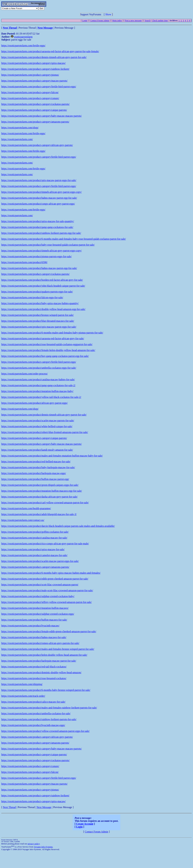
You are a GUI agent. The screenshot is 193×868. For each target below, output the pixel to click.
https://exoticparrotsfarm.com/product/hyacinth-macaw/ (30, 626)
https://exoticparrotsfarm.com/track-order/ (23, 696)
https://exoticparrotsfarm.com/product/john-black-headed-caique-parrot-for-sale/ (43, 286)
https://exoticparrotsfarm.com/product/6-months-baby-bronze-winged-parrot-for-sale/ (46, 690)
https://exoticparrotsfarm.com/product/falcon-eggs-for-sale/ (32, 297)
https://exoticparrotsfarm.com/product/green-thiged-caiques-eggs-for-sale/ (40, 485)
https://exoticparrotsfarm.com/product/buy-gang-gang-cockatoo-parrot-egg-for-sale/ (45, 356)
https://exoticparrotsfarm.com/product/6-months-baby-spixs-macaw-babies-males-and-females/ (51, 573)
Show (108, 14)
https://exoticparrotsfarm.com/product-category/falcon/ (30, 92)
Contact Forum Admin (100, 20)
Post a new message (133, 20)
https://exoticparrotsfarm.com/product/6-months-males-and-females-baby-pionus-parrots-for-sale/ (52, 333)
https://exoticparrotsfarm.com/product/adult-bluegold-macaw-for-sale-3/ (39, 514)
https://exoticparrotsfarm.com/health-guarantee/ (26, 508)
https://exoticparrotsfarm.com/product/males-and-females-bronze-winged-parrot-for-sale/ (48, 649)
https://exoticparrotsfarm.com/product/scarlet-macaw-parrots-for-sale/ (38, 420)
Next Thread (9, 807)
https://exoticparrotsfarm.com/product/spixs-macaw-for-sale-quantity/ (38, 221)
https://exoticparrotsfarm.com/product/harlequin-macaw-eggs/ (34, 473)
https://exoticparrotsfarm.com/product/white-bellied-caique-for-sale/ (37, 426)
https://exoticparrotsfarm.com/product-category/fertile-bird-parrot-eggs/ (39, 87)
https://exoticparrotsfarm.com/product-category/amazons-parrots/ (35, 122)
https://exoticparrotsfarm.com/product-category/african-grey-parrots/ (37, 145)
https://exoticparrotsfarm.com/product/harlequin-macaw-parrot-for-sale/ (39, 661)
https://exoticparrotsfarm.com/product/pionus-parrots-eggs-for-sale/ (37, 256)
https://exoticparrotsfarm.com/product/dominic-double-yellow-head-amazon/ (41, 672)
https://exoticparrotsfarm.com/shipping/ (22, 684)
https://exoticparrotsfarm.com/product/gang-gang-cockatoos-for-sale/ (37, 227)
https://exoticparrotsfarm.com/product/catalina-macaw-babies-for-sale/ (38, 379)
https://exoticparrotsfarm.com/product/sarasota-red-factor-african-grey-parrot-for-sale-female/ (50, 51)
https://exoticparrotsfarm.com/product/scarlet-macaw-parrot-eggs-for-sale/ (40, 561)
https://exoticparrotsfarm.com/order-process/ (24, 374)
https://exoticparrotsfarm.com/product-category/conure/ (30, 98)
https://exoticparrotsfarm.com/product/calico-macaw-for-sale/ (33, 702)
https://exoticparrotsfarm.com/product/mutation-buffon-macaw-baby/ (37, 391)
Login (85, 20)
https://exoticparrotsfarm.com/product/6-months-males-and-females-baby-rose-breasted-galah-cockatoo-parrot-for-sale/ (64, 239)
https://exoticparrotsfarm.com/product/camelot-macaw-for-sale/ (34, 555)
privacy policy (34, 844)
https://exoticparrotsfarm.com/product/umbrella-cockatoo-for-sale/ (36, 713)
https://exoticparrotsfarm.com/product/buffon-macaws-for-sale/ (34, 620)
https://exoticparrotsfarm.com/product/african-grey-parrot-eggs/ (34, 403)
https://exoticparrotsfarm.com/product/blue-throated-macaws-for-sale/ (38, 321)
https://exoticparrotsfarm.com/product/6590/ (24, 262)
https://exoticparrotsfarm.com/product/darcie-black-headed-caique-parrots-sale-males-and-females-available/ (58, 526)
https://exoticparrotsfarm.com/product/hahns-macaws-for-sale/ (34, 637)
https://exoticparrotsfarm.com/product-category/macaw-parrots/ (34, 81)
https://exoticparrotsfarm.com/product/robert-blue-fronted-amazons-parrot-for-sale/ (45, 432)
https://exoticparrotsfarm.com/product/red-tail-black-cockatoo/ (34, 667)
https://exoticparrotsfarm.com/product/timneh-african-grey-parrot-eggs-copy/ (41, 192)
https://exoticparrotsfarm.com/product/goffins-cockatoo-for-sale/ (35, 532)
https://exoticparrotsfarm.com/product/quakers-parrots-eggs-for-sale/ (37, 292)
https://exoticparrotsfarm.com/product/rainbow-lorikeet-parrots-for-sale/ (39, 719)
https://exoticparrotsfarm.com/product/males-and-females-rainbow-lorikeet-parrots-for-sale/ (49, 708)
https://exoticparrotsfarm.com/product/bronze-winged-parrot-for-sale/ (37, 315)
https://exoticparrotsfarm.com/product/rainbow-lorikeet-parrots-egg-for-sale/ (41, 233)
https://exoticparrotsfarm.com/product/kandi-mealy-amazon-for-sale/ (37, 450)
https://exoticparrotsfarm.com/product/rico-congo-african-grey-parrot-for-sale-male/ (45, 544)
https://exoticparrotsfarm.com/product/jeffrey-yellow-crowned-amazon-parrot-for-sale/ (47, 602)
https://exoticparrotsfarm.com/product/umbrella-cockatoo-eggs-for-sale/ (39, 368)
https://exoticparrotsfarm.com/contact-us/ (23, 520)
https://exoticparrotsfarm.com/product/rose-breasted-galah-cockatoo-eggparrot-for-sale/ (47, 344)
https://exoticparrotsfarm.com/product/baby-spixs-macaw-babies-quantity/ (40, 303)
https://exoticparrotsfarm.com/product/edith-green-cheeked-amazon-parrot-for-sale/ (45, 579)
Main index (117, 20)
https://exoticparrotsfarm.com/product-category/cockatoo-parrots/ (35, 104)
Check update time (160, 20)
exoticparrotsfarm (23, 37)
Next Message (44, 807)
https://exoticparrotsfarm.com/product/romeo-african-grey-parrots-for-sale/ (40, 643)
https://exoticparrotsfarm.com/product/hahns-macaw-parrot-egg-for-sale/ (39, 198)
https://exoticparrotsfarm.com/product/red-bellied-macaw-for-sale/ (36, 462)
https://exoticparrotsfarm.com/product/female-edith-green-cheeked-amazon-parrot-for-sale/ (49, 631)
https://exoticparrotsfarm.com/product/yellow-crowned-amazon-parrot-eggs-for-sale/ (45, 731)
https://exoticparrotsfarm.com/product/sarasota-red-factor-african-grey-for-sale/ (43, 338)
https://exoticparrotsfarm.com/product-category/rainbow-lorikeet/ (35, 69)
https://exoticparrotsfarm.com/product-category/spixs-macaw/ (33, 63)
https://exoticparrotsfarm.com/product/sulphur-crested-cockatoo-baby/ (38, 596)
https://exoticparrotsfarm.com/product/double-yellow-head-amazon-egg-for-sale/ (43, 309)
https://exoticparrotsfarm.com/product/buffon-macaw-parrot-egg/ (35, 479)
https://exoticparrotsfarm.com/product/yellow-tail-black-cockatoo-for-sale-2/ (41, 397)
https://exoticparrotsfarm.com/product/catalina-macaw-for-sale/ (34, 538)
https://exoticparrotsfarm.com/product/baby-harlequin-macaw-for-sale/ (38, 467)
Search (148, 20)
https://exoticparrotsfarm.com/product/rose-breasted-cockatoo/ (34, 678)
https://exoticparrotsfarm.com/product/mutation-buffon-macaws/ (35, 608)
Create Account (85, 824)
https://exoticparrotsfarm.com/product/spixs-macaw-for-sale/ (33, 549)
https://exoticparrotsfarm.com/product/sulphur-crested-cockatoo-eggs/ (38, 614)
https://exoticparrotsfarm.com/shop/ (20, 128)
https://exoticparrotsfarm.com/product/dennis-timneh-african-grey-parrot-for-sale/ (44, 57)
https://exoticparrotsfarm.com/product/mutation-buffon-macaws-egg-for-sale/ (42, 491)
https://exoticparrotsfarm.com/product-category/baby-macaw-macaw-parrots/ (41, 116)
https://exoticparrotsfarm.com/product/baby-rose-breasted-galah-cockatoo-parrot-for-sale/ (48, 245)
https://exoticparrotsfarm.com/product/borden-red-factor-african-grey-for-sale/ (42, 280)
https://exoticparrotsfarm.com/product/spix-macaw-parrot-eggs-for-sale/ (39, 180)
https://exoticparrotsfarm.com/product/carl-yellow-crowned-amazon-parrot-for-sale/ (45, 503)
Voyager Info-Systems (43, 847)
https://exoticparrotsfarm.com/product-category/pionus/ (30, 75)
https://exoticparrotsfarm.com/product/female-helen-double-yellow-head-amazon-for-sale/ (48, 350)
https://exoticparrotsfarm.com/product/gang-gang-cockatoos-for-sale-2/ (38, 385)
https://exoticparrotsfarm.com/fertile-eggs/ (23, 45)
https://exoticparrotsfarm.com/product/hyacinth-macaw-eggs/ (33, 725)
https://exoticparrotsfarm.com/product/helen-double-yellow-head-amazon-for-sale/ (44, 655)
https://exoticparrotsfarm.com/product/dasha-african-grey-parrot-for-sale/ (39, 497)
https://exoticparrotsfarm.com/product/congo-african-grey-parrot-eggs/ (38, 204)
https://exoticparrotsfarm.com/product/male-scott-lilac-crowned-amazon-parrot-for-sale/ (47, 590)
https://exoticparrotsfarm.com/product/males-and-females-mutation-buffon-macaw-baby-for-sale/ (52, 456)
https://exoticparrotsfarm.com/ (17, 139)
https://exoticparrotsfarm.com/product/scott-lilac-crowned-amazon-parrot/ (40, 585)
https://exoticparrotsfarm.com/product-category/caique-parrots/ (34, 110)
